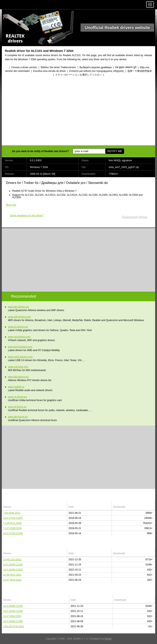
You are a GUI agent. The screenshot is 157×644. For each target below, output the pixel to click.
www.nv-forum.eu (17, 397)
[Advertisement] (78, 111)
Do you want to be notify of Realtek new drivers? (40, 151)
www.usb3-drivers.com (20, 357)
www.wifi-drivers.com (19, 317)
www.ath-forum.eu (18, 417)
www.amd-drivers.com (20, 347)
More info (11, 205)
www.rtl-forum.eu (17, 407)
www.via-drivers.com (19, 337)
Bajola (108, 639)
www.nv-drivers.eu (18, 327)
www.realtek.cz (16, 387)
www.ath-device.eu (18, 377)
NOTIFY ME (115, 151)
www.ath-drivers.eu (18, 307)
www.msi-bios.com (18, 367)
